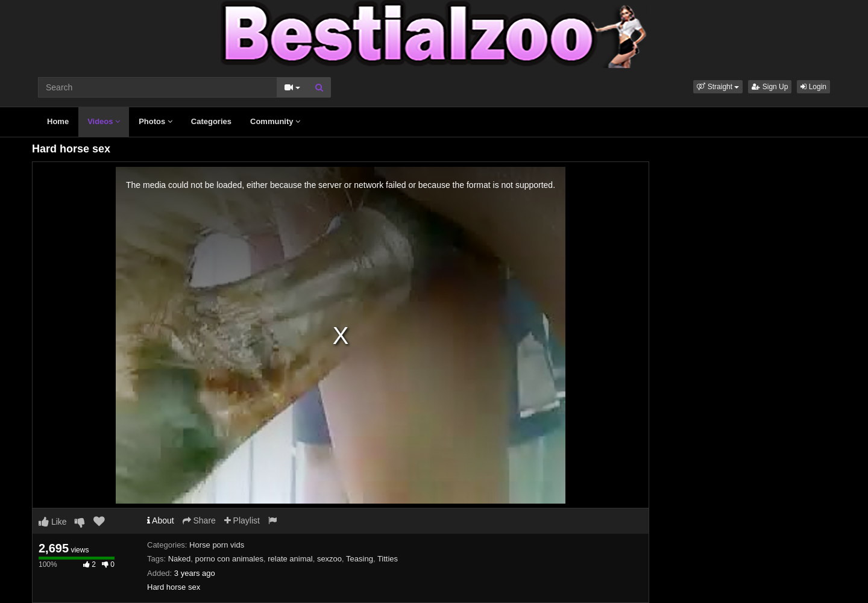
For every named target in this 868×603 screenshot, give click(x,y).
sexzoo (329, 559)
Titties (388, 559)
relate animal (290, 559)
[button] (718, 87)
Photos (156, 121)
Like (53, 522)
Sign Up (770, 87)
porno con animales (229, 559)
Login (813, 87)
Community (275, 121)
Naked (180, 559)
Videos (104, 121)
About (161, 520)
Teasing (360, 559)
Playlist (242, 520)
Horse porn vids (217, 545)
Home (58, 121)
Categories (211, 121)
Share (199, 520)
